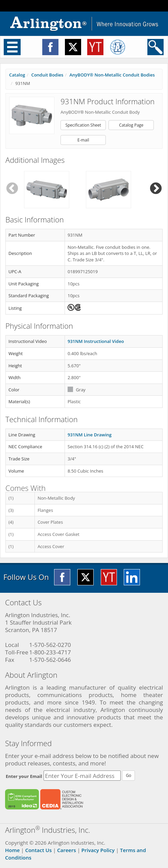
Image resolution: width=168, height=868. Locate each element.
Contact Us (38, 850)
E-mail (83, 140)
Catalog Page (131, 125)
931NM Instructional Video (96, 341)
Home (12, 850)
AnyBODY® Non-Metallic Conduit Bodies (112, 75)
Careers (67, 850)
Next (156, 189)
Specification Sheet (83, 125)
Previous (12, 189)
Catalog (17, 75)
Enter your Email (24, 776)
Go (128, 775)
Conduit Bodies (47, 75)
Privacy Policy (98, 850)
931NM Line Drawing (90, 435)
